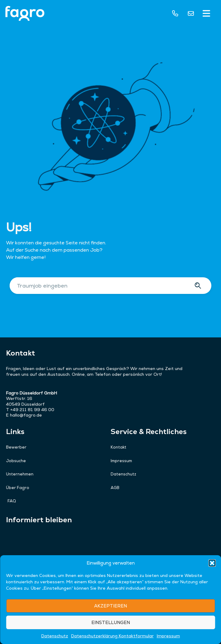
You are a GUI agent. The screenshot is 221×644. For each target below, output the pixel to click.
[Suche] (199, 286)
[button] (212, 582)
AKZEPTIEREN (110, 625)
